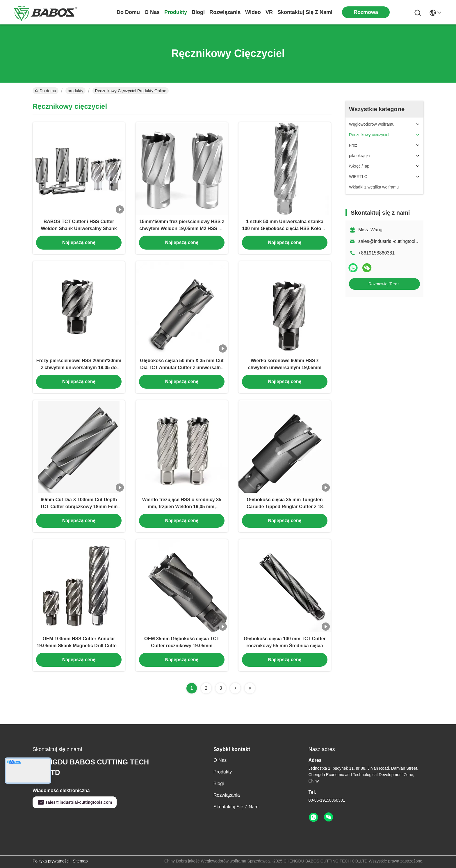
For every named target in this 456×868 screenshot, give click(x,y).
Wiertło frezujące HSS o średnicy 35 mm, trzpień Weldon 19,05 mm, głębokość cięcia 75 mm (182, 507)
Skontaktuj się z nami (305, 12)
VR (269, 12)
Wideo (253, 12)
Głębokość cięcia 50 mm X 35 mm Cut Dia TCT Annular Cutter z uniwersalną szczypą (182, 368)
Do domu (128, 12)
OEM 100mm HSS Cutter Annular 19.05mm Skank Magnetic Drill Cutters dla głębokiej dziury (79, 646)
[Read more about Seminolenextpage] (235, 688)
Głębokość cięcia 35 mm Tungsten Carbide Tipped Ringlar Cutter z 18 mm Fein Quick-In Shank (285, 507)
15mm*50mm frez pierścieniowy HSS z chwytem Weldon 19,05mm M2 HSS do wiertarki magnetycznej (182, 228)
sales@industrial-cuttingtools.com (393, 241)
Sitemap (80, 861)
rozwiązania (225, 12)
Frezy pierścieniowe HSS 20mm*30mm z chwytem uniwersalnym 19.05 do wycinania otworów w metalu (79, 368)
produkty (176, 12)
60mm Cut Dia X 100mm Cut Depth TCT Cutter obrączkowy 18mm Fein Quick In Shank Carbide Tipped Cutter (79, 507)
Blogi (198, 12)
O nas (152, 12)
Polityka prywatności (51, 861)
